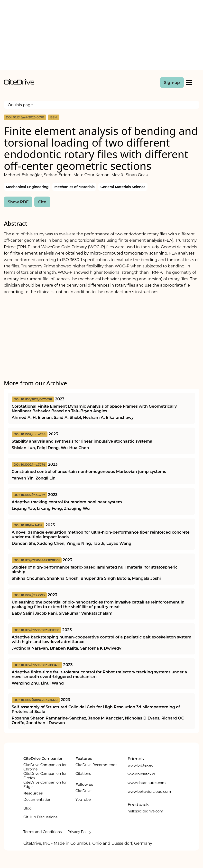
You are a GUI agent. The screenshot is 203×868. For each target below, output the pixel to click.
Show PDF (18, 202)
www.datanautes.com (147, 783)
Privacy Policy (79, 832)
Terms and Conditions (42, 832)
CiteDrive (83, 791)
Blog (28, 808)
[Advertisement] (101, 36)
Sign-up (172, 83)
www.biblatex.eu (142, 774)
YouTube (83, 800)
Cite (42, 202)
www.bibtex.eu (141, 765)
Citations (83, 774)
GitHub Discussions (40, 817)
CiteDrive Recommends (96, 765)
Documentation (37, 800)
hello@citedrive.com (145, 811)
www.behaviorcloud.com (149, 792)
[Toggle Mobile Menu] (189, 83)
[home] (19, 83)
